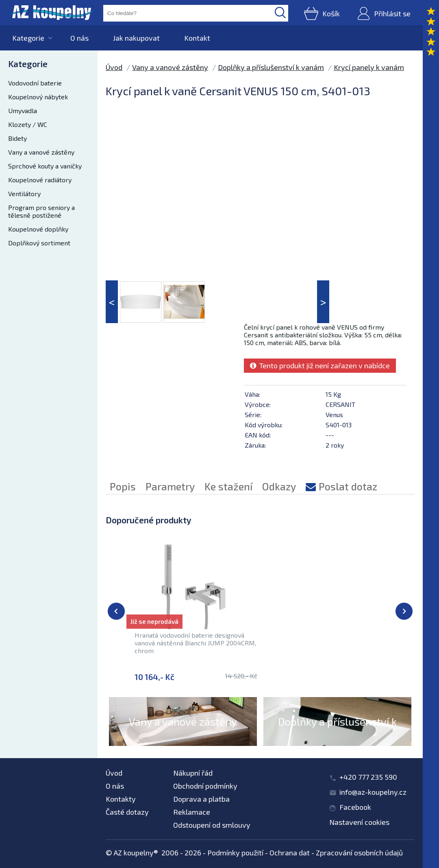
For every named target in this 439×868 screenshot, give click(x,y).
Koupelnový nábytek (38, 97)
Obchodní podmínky (205, 786)
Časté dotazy (127, 812)
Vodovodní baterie (35, 83)
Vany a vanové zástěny (41, 152)
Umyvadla (23, 110)
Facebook (355, 807)
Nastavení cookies (359, 822)
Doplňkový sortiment (39, 243)
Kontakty (121, 799)
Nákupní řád (193, 773)
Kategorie (28, 38)
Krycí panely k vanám (369, 67)
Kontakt (197, 38)
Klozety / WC (28, 124)
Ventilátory (24, 193)
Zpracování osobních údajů (359, 853)
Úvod (114, 67)
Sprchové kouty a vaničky (45, 166)
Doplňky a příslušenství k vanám (271, 67)
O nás (79, 38)
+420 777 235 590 (368, 777)
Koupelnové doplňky (38, 229)
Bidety (17, 138)
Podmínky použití (235, 853)
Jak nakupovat (136, 38)
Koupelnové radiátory (40, 180)
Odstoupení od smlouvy (212, 825)
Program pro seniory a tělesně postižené (41, 211)
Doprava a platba (201, 799)
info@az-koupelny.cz (373, 792)
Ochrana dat (290, 853)
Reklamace (192, 812)
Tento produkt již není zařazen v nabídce (320, 365)
